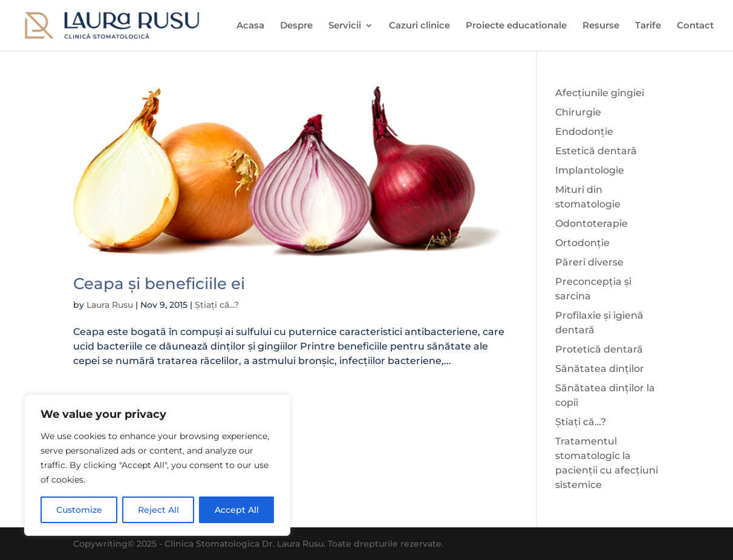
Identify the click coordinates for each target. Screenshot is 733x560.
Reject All (158, 510)
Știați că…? (581, 422)
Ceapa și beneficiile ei (159, 284)
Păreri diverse (589, 262)
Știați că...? (217, 305)
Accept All (237, 510)
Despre (296, 26)
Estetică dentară (596, 151)
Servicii (345, 26)
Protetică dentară (599, 349)
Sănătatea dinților (600, 369)
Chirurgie (578, 112)
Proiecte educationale (516, 26)
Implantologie (590, 170)
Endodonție (584, 132)
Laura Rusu (110, 305)
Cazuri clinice (419, 26)
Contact (695, 26)
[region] (157, 465)
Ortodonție (582, 243)
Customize (79, 510)
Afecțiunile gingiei (600, 93)
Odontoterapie (591, 223)
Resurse (601, 26)
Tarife (648, 26)
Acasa (250, 26)
